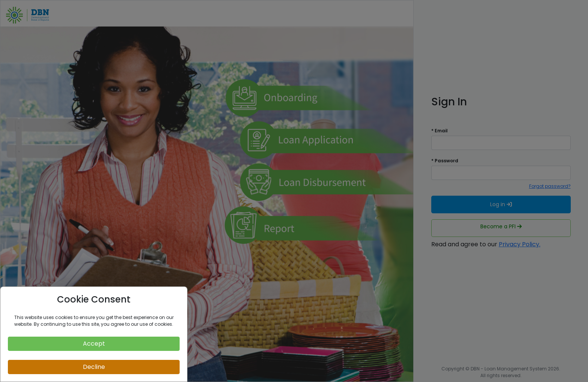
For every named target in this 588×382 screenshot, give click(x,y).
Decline (94, 367)
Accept (94, 344)
